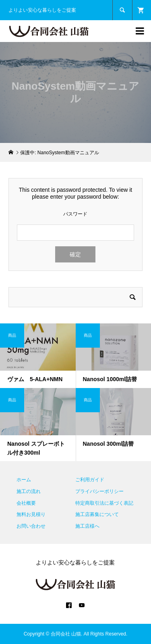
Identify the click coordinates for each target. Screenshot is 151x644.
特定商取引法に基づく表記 (104, 503)
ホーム (24, 480)
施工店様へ (87, 526)
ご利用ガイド (90, 480)
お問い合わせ (31, 526)
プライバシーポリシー (99, 491)
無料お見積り (31, 514)
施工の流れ (29, 491)
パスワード (75, 214)
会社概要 (26, 503)
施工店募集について (97, 514)
